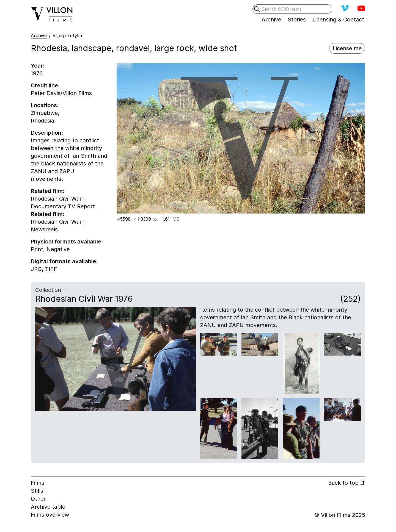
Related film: (48, 191)
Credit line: (45, 85)
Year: (38, 66)
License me (347, 48)
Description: (47, 133)
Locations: (45, 105)
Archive (39, 35)
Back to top (347, 483)
